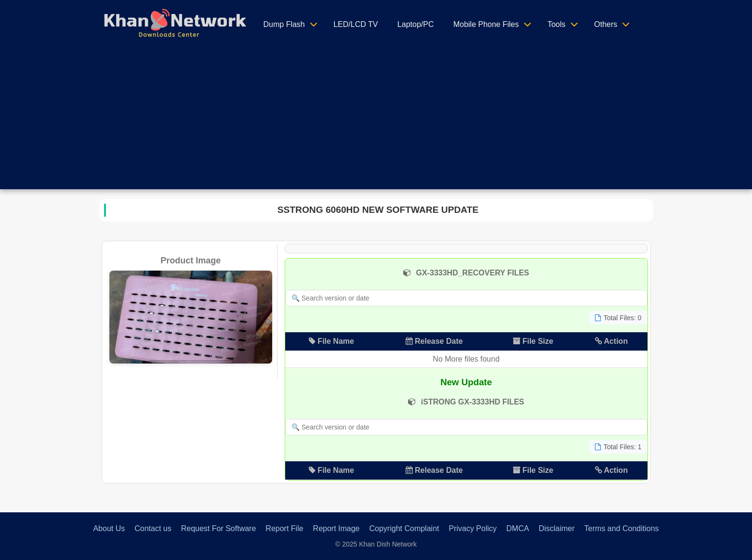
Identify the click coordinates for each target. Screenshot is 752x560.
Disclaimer (557, 528)
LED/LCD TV (356, 24)
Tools (556, 24)
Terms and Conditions (622, 528)
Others (606, 24)
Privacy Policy (473, 528)
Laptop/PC (416, 24)
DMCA (518, 528)
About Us (109, 528)
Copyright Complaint (404, 528)
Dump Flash (284, 24)
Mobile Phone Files (486, 24)
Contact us (153, 528)
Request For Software (219, 528)
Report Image (336, 528)
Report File (284, 528)
